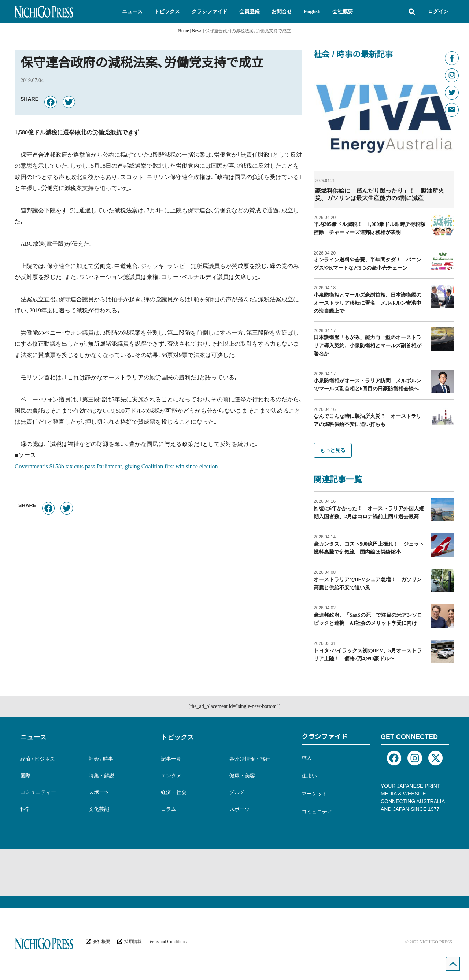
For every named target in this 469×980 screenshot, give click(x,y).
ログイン (438, 12)
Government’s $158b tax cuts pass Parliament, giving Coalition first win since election (116, 466)
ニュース (33, 737)
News (197, 31)
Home (183, 31)
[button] (132, 12)
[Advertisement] (234, 872)
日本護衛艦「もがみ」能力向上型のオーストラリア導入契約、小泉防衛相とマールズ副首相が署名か (368, 345)
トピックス (177, 737)
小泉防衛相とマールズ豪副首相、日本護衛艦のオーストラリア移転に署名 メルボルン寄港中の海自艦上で (368, 303)
